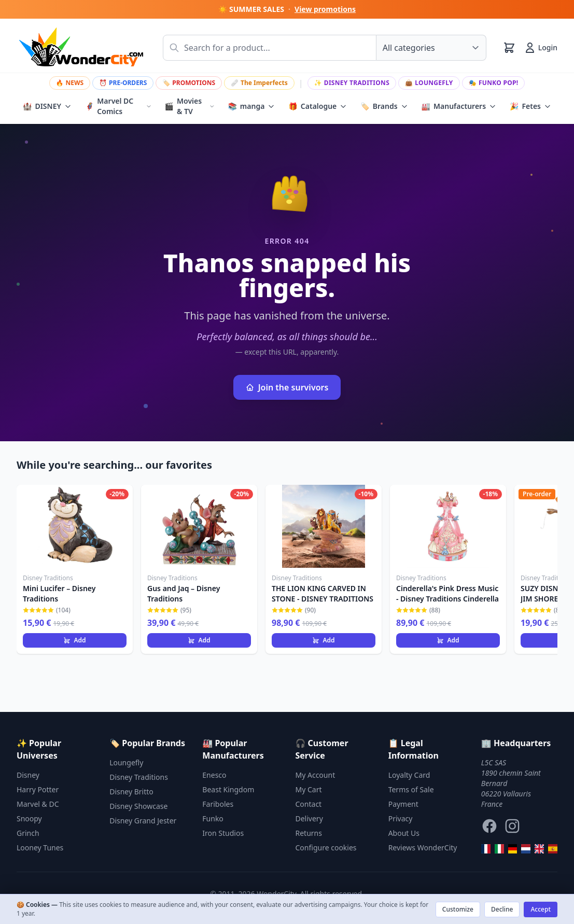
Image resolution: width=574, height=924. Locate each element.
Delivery (309, 818)
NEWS (70, 83)
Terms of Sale (411, 789)
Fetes (530, 106)
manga (251, 106)
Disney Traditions (352, 83)
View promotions (325, 9)
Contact (309, 804)
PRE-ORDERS (123, 83)
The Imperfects (259, 83)
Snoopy (29, 818)
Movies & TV (190, 106)
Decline (502, 909)
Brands (384, 106)
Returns (309, 833)
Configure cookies (326, 848)
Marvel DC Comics (118, 106)
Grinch (28, 833)
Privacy (401, 818)
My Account (316, 775)
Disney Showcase (138, 806)
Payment (403, 804)
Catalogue (318, 106)
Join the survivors (287, 387)
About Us (404, 833)
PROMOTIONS (189, 83)
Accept (541, 909)
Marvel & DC (38, 804)
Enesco (214, 775)
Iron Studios (223, 833)
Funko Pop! (494, 83)
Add (74, 640)
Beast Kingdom (228, 789)
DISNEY (47, 106)
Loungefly (429, 83)
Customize (458, 909)
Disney (28, 775)
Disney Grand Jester (143, 821)
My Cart (309, 789)
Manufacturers (459, 106)
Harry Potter (38, 789)
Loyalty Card (409, 775)
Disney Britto (131, 792)
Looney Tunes (40, 848)
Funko (213, 818)
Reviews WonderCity (423, 848)
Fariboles (218, 804)
